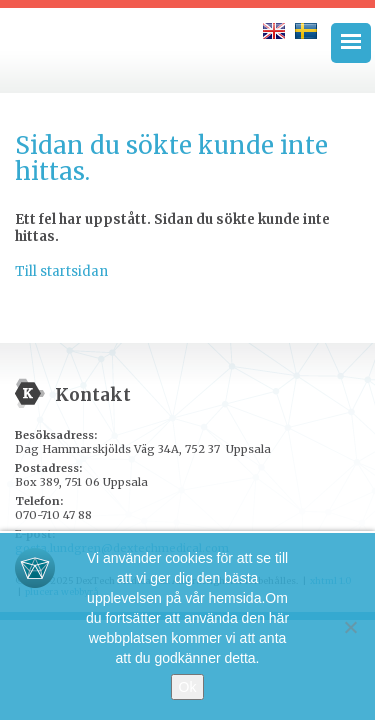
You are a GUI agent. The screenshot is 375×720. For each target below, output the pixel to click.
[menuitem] (274, 31)
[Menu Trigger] (351, 43)
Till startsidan (61, 271)
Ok (188, 687)
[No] (350, 627)
